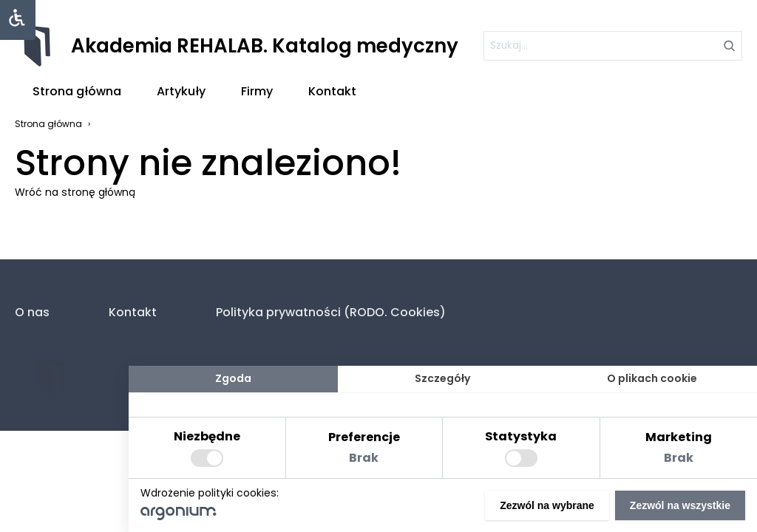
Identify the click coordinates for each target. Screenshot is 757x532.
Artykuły (181, 91)
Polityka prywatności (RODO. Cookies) (331, 312)
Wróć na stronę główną (75, 192)
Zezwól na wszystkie (680, 505)
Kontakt (332, 91)
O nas (32, 312)
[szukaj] (613, 46)
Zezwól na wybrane (547, 505)
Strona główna (77, 91)
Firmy (257, 91)
